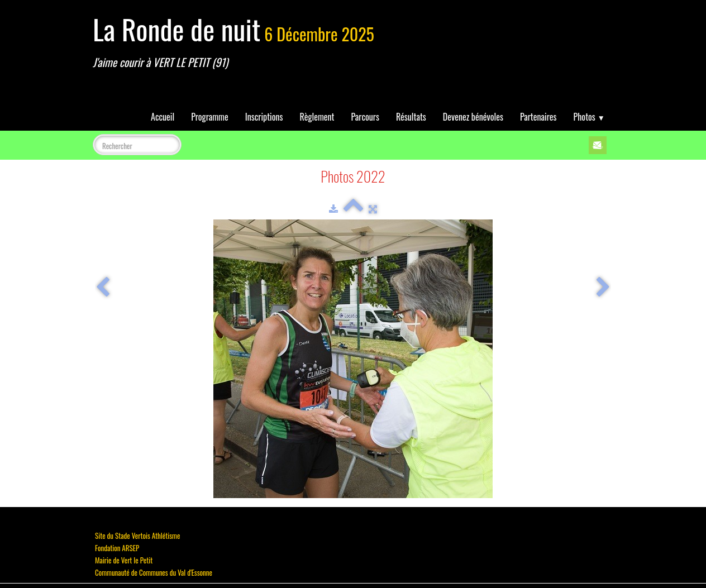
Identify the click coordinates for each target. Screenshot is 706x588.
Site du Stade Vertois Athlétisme (137, 536)
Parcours (365, 117)
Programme (210, 117)
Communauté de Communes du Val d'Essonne (154, 572)
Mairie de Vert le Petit (124, 560)
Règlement (317, 117)
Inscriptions (264, 117)
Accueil (163, 117)
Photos (589, 117)
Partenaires (538, 117)
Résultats (411, 117)
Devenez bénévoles (473, 117)
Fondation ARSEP (117, 548)
